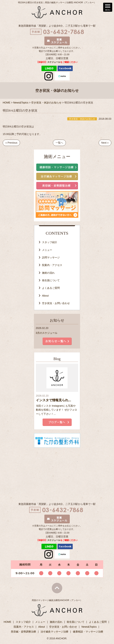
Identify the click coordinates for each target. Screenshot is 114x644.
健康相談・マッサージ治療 (88, 632)
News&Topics (89, 627)
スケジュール (54, 62)
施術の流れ (48, 273)
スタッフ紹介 (50, 242)
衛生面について (51, 280)
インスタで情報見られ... (53, 400)
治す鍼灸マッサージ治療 (54, 632)
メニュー (47, 250)
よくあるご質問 (51, 288)
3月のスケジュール (47, 333)
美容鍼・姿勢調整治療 (23, 632)
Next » (105, 143)
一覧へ (59, 143)
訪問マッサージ (51, 257)
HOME (7, 622)
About (45, 296)
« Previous (11, 143)
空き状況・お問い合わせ (56, 303)
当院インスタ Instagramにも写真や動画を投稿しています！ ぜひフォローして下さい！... (56, 410)
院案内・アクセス (52, 265)
